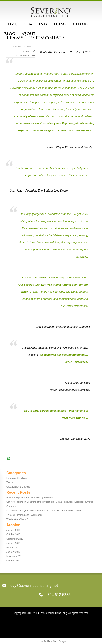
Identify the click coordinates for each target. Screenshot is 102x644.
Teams (60, 24)
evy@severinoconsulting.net (34, 586)
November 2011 (14, 556)
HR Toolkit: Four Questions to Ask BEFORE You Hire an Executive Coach (44, 511)
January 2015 (13, 530)
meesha (27, 51)
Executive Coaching (16, 478)
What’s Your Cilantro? (17, 519)
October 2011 (13, 561)
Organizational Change (18, 487)
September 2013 (15, 539)
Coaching (35, 24)
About (29, 34)
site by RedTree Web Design (51, 641)
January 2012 (13, 552)
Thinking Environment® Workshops (24, 515)
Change (82, 24)
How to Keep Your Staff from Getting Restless (30, 497)
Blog (10, 34)
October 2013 (13, 534)
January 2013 (13, 543)
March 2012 (12, 547)
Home (11, 24)
